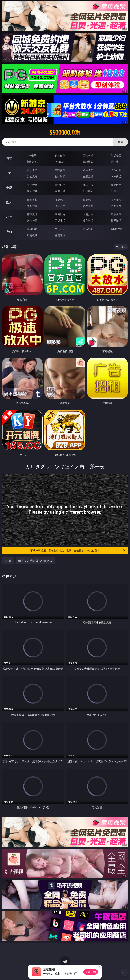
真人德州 (60, 155)
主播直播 (88, 176)
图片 (9, 202)
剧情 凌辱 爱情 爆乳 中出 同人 (35, 561)
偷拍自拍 (60, 185)
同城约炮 (32, 229)
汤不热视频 (116, 229)
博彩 (9, 158)
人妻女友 (88, 214)
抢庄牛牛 (116, 162)
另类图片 (116, 206)
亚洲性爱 (32, 185)
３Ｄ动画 (116, 170)
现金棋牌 (88, 162)
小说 (9, 217)
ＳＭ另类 (116, 176)
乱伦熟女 (88, 191)
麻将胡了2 (32, 162)
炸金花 (60, 162)
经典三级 (60, 191)
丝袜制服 (60, 176)
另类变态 (116, 191)
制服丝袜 (32, 191)
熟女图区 (88, 206)
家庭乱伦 (60, 214)
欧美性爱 (116, 185)
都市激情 (32, 214)
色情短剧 (60, 235)
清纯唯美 (60, 206)
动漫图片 (116, 200)
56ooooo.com (65, 133)
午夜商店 (60, 229)
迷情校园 (32, 221)
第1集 (8, 561)
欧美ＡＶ (88, 170)
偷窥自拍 (32, 200)
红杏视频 (32, 235)
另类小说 (60, 221)
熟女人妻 (32, 176)
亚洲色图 (60, 200)
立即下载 (91, 972)
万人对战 (88, 155)
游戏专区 (116, 155)
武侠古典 (116, 214)
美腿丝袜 (32, 206)
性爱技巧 (116, 221)
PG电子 (32, 155)
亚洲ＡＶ (32, 170)
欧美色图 (88, 200)
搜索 (121, 142)
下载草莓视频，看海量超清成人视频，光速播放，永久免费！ (78, 551)
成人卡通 (88, 185)
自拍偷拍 (60, 170)
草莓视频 (88, 229)
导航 (9, 232)
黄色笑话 (88, 221)
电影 (9, 188)
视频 (9, 173)
